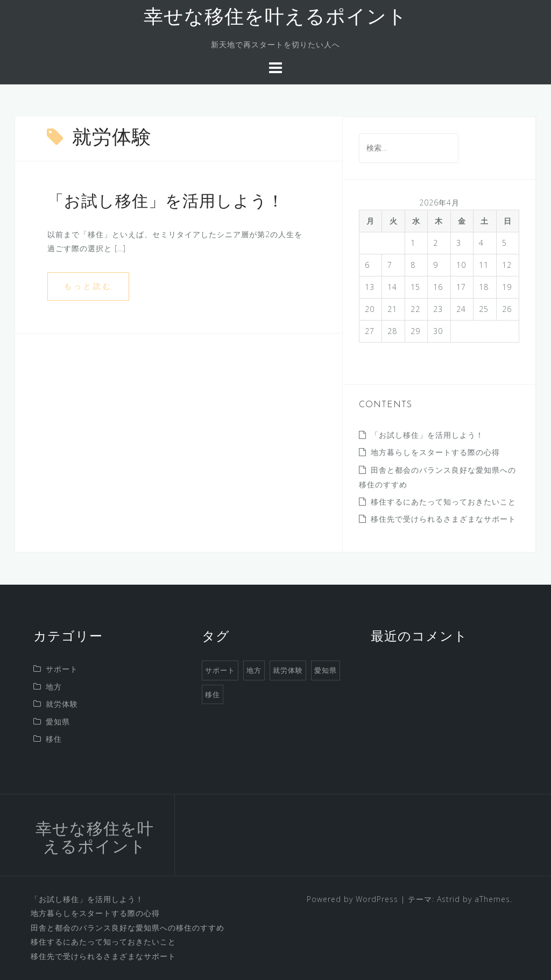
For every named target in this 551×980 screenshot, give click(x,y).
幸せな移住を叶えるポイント (275, 18)
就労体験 (62, 704)
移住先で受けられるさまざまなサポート (443, 519)
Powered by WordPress (352, 899)
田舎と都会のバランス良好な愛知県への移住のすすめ (128, 928)
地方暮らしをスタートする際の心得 (435, 452)
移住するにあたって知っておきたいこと (443, 502)
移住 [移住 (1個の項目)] (213, 694)
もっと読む (88, 286)
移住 (54, 739)
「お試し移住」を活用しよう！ (166, 203)
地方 (54, 687)
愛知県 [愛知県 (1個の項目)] (326, 670)
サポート (62, 669)
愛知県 (58, 722)
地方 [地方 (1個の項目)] (254, 670)
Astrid (448, 899)
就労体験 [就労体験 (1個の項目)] (288, 670)
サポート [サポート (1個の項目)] (220, 670)
